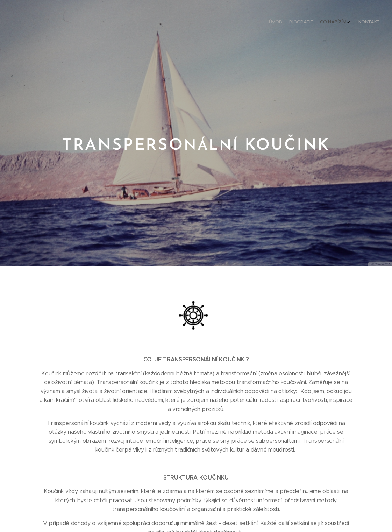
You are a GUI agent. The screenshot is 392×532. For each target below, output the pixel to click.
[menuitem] (354, 23)
